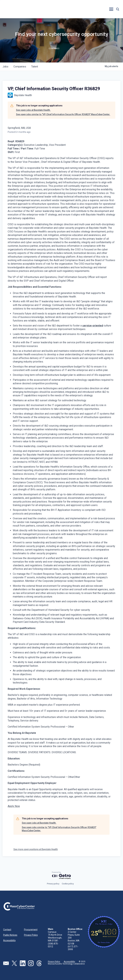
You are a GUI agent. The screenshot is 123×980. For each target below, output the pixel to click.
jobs (5, 67)
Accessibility (9, 940)
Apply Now (14, 806)
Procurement (31, 930)
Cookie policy (68, 884)
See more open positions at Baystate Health (36, 849)
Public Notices (10, 935)
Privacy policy (53, 884)
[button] (111, 9)
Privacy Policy (31, 935)
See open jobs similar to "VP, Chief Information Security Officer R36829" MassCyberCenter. (63, 114)
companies (20, 67)
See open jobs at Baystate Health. (33, 110)
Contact (7, 930)
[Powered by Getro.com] (61, 875)
